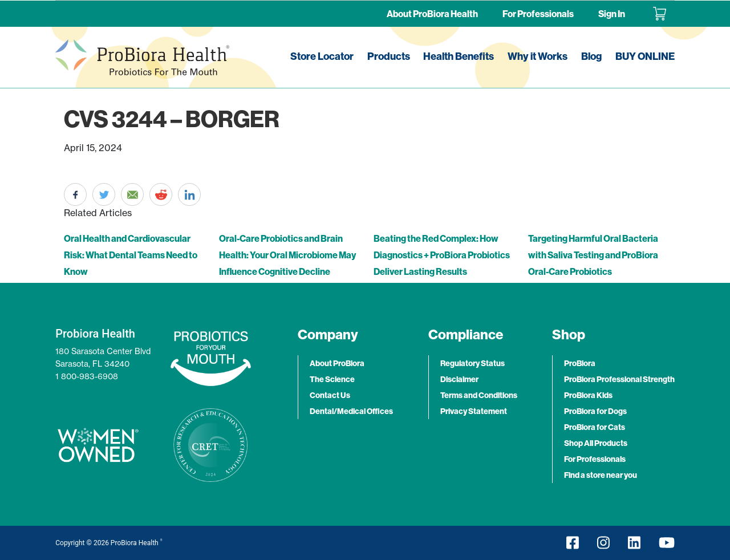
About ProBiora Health (432, 14)
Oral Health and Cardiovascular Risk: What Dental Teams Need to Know (131, 255)
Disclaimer (459, 379)
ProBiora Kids (588, 395)
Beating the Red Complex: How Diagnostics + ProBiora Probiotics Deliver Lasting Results (442, 255)
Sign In (612, 14)
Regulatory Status (473, 363)
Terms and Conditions (479, 395)
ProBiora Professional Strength (619, 379)
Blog (591, 56)
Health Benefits (459, 56)
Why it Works (538, 56)
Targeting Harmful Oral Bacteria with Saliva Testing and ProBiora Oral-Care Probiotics (593, 255)
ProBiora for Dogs (595, 411)
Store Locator (322, 56)
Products (389, 56)
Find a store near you (601, 475)
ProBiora (580, 363)
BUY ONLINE (645, 56)
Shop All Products (596, 443)
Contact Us (330, 395)
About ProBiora (337, 363)
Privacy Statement (474, 411)
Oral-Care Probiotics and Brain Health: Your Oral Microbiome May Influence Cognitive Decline (287, 255)
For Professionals (538, 14)
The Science (332, 379)
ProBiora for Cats (595, 427)
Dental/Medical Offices (351, 411)
